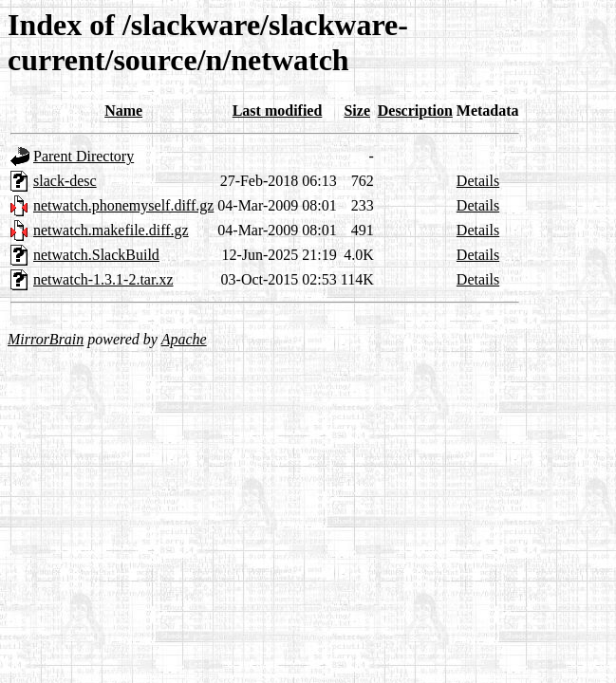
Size (357, 111)
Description (415, 111)
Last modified (278, 111)
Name (123, 111)
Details (478, 181)
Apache (184, 339)
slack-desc (65, 181)
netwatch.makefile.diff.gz (111, 230)
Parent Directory (84, 156)
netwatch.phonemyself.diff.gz (123, 205)
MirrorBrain (46, 339)
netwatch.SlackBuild (96, 255)
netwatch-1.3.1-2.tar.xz (103, 279)
